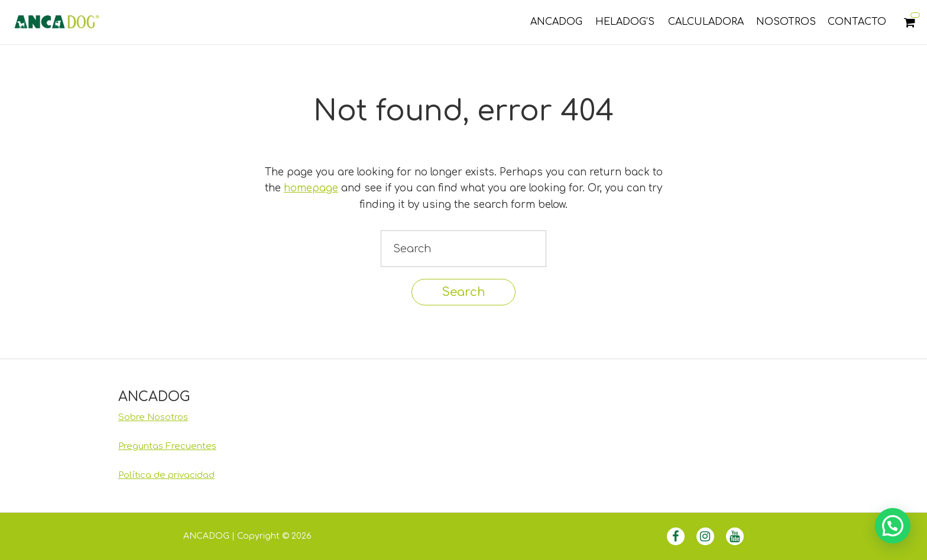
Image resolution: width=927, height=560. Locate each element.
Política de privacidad (166, 475)
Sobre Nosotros (153, 417)
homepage (311, 188)
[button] (893, 526)
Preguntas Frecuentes (167, 446)
